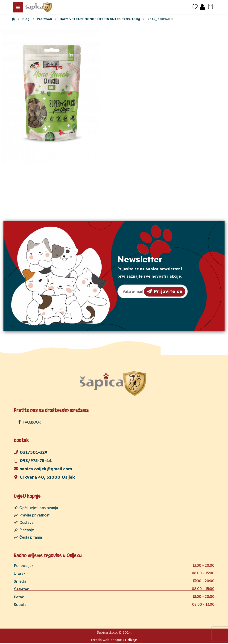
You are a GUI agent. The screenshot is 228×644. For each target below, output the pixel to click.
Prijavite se (165, 291)
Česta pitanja (28, 537)
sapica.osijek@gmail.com (43, 469)
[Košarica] (210, 6)
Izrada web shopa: (106, 640)
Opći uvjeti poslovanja (36, 508)
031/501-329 (31, 452)
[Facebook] (31, 422)
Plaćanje (24, 530)
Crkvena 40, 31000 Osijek (44, 477)
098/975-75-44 (33, 461)
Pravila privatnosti (32, 515)
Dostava (24, 522)
